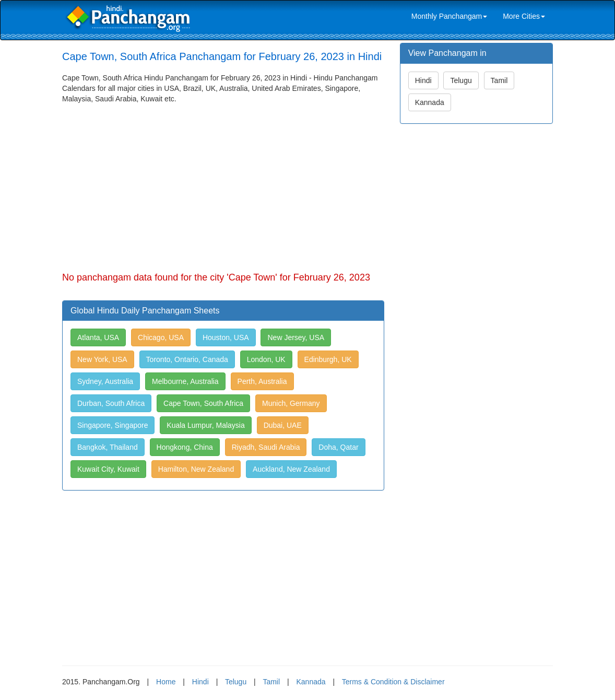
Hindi (423, 80)
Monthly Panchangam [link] (449, 16)
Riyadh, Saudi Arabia (266, 447)
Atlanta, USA (98, 337)
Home (166, 682)
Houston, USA (226, 337)
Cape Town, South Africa (203, 403)
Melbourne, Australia (185, 381)
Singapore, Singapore (113, 425)
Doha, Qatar (338, 447)
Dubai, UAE (283, 425)
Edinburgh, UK (328, 359)
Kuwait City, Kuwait (108, 469)
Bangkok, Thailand (108, 447)
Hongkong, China (185, 447)
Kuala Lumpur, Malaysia (205, 425)
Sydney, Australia (105, 381)
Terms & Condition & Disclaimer (393, 682)
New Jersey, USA (296, 337)
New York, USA (102, 359)
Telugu (461, 80)
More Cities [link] (524, 16)
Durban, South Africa (111, 403)
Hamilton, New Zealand (196, 469)
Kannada (430, 102)
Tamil (499, 80)
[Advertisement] (223, 182)
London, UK (266, 359)
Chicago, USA (161, 337)
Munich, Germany (291, 403)
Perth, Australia (262, 381)
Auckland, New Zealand (291, 469)
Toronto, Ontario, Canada (187, 359)
